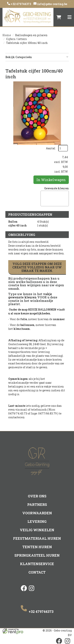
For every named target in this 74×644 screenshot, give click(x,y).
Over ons (37, 496)
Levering (37, 521)
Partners (37, 505)
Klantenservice (37, 564)
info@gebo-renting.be (52, 4)
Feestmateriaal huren (37, 538)
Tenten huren (37, 547)
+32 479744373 (21, 4)
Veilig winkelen (37, 530)
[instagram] (32, 591)
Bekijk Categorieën (37, 57)
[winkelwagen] (59, 17)
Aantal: (51, 148)
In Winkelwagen (51, 180)
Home (7, 35)
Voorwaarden (37, 513)
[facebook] (24, 591)
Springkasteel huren (37, 555)
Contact (37, 572)
